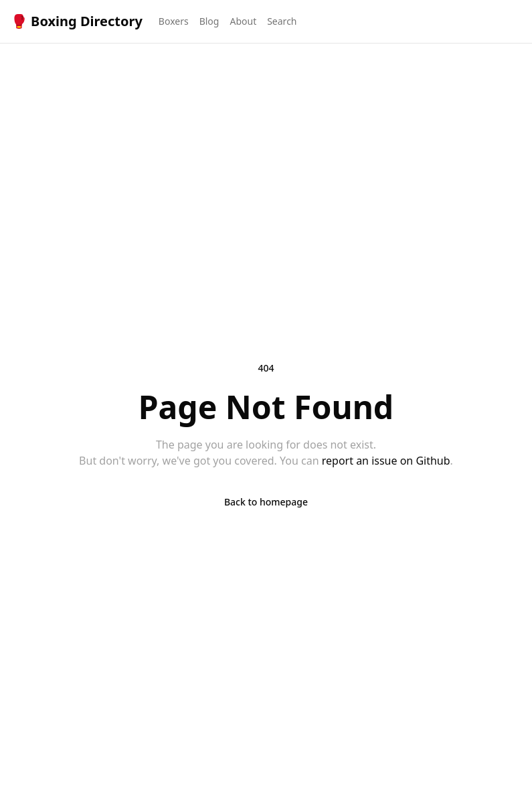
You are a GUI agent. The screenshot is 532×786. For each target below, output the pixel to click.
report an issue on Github (386, 461)
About (243, 21)
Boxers (174, 21)
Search (282, 21)
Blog (209, 21)
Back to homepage (266, 502)
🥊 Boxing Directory (77, 21)
